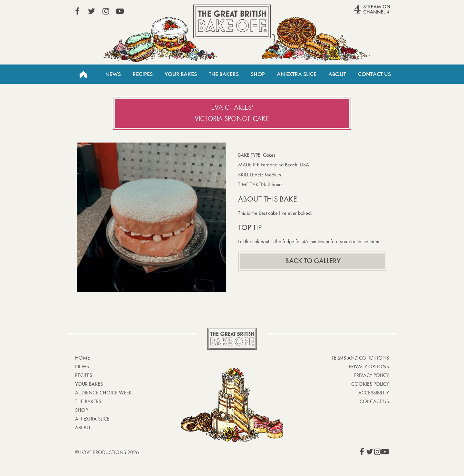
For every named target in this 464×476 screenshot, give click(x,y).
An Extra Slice (297, 74)
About (337, 74)
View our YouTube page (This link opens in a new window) (120, 11)
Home (83, 74)
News (113, 74)
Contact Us (374, 74)
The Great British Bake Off (232, 21)
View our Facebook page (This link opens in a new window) (77, 11)
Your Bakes (181, 74)
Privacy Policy (372, 375)
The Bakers (224, 74)
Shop (258, 74)
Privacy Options (369, 367)
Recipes (143, 74)
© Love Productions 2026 (107, 452)
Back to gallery (313, 261)
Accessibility (374, 393)
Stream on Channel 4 (360, 13)
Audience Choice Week (103, 393)
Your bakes (89, 384)
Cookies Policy (370, 384)
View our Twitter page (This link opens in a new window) (92, 11)
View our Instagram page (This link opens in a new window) (106, 11)
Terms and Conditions (360, 358)
